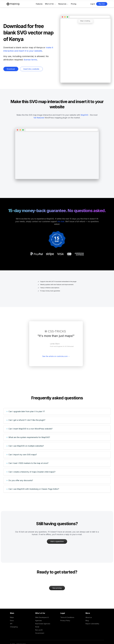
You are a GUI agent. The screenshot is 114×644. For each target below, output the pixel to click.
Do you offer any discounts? (21, 480)
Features (39, 4)
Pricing (74, 4)
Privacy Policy (65, 621)
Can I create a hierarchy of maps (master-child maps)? (32, 472)
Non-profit (39, 630)
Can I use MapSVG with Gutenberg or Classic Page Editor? (34, 489)
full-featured (39, 118)
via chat (61, 221)
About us (89, 617)
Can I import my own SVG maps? (23, 455)
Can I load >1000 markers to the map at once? (28, 463)
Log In (93, 4)
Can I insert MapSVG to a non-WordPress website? (30, 429)
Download (11, 69)
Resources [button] (62, 4)
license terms (30, 60)
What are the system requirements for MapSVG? (29, 437)
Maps (12, 617)
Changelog (14, 627)
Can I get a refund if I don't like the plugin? (27, 420)
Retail (37, 627)
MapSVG (84, 115)
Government (40, 633)
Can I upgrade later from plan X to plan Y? (27, 411)
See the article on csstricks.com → (56, 356)
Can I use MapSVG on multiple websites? (26, 446)
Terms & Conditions (67, 617)
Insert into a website (31, 69)
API (11, 624)
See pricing (57, 588)
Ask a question (57, 541)
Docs (12, 621)
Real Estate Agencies (43, 624)
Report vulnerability (92, 624)
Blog (87, 621)
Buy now (102, 4)
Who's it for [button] (49, 4)
